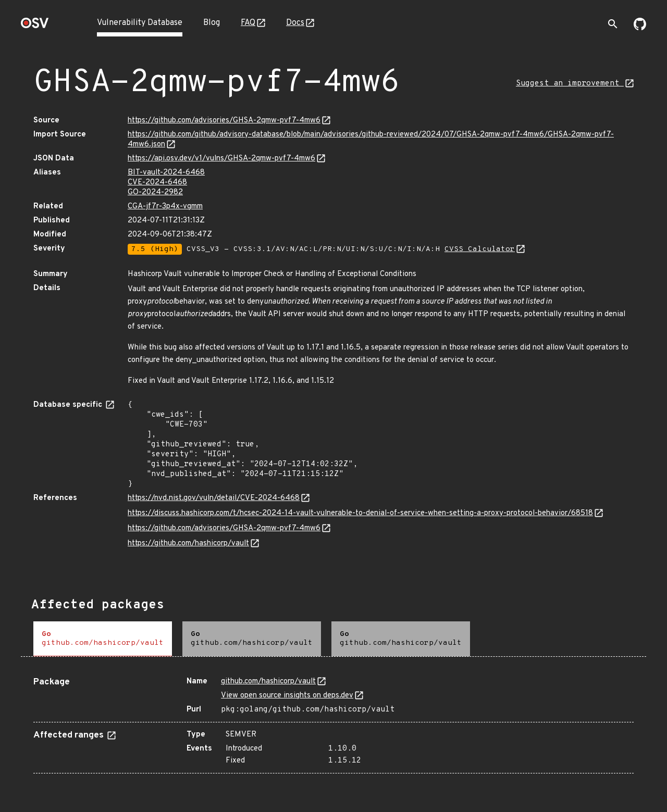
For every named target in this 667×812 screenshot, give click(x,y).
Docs (295, 23)
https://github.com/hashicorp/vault (188, 544)
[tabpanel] (333, 721)
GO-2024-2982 (155, 192)
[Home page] (35, 26)
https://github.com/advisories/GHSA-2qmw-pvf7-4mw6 (224, 121)
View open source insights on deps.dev (287, 696)
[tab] (103, 639)
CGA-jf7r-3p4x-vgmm (165, 207)
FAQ (248, 23)
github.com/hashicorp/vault (268, 682)
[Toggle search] (613, 24)
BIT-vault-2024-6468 (166, 173)
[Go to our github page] (640, 28)
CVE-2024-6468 (157, 183)
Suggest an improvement (570, 84)
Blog (212, 23)
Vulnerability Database (140, 23)
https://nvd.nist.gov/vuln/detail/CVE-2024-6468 (214, 498)
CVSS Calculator (480, 249)
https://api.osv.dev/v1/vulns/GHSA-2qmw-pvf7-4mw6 (221, 159)
